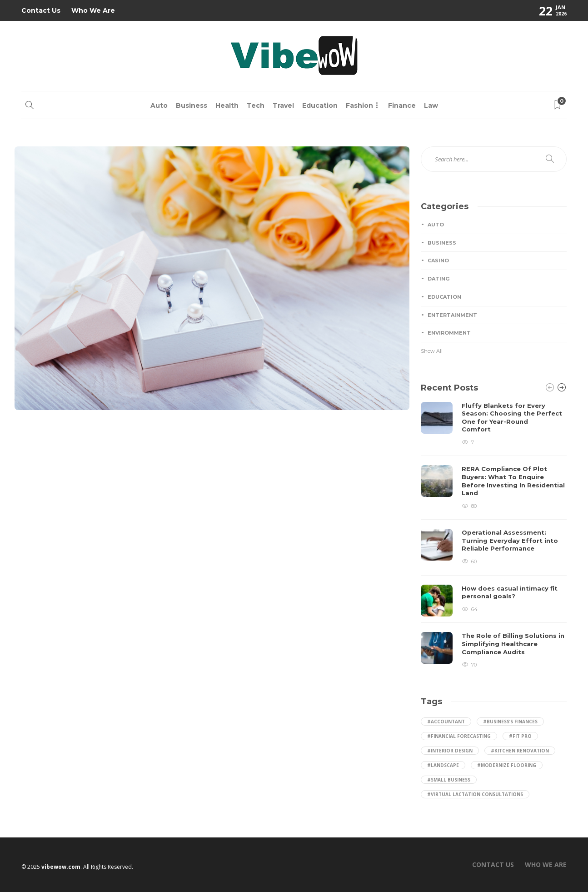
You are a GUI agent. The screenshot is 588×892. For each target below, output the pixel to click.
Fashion (359, 105)
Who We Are (93, 10)
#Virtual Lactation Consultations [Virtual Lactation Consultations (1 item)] (475, 794)
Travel (283, 105)
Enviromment (449, 333)
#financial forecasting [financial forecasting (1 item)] (459, 736)
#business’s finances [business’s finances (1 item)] (510, 722)
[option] (494, 536)
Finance (402, 105)
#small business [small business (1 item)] (449, 780)
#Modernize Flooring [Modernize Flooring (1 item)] (507, 765)
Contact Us (41, 10)
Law (431, 105)
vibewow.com (61, 867)
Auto (159, 105)
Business (192, 105)
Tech (256, 105)
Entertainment (452, 315)
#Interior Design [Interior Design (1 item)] (450, 751)
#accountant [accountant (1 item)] (446, 722)
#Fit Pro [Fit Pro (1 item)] (520, 736)
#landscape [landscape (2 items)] (443, 765)
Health (227, 105)
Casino (438, 261)
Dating (439, 279)
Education (320, 105)
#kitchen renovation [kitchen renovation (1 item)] (520, 751)
